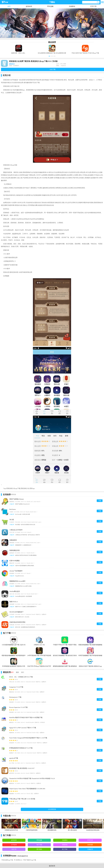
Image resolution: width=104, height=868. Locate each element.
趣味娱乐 (12, 64)
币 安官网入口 (18, 860)
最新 (17, 672)
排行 (23, 672)
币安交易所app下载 (7, 860)
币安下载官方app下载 (30, 860)
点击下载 (53, 69)
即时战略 (50, 6)
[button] (49, 56)
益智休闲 (29, 6)
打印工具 (93, 6)
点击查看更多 (52, 809)
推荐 (12, 672)
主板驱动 (72, 6)
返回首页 (52, 866)
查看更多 (13, 494)
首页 (9, 6)
